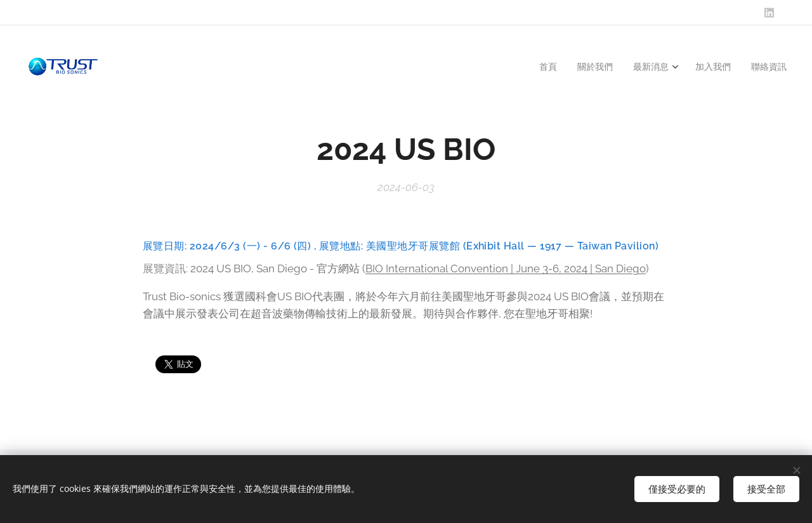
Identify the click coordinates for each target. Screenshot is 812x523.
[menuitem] (544, 67)
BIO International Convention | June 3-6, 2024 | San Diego (506, 268)
